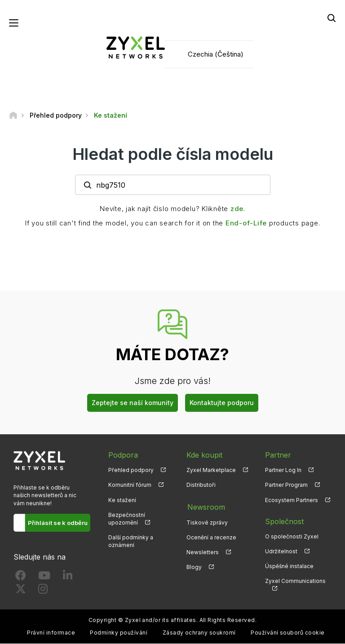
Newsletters (203, 552)
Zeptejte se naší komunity (133, 403)
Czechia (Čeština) (216, 54)
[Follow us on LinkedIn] (68, 578)
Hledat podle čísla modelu (173, 154)
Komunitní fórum (130, 485)
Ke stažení (122, 500)
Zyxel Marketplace (211, 470)
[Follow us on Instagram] (43, 591)
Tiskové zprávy (207, 522)
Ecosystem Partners (292, 500)
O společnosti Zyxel (292, 536)
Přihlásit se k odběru (58, 523)
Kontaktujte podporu (222, 403)
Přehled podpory (131, 470)
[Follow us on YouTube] (44, 578)
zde (237, 209)
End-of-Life (246, 223)
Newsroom (205, 507)
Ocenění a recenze (211, 536)
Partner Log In (283, 470)
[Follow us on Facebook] (21, 578)
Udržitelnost (281, 552)
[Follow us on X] (21, 591)
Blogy (194, 567)
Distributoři (201, 485)
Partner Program (286, 485)
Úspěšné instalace (289, 567)
